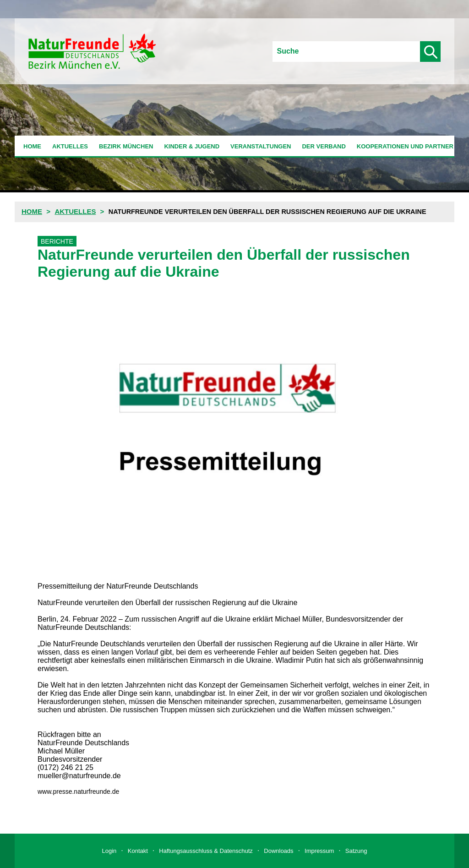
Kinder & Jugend (192, 146)
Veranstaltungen (261, 146)
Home (32, 146)
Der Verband (324, 146)
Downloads (278, 851)
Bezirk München (126, 146)
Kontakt (138, 851)
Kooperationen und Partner (405, 146)
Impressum (319, 851)
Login (109, 851)
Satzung (356, 851)
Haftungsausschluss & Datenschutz (206, 851)
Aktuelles (70, 146)
